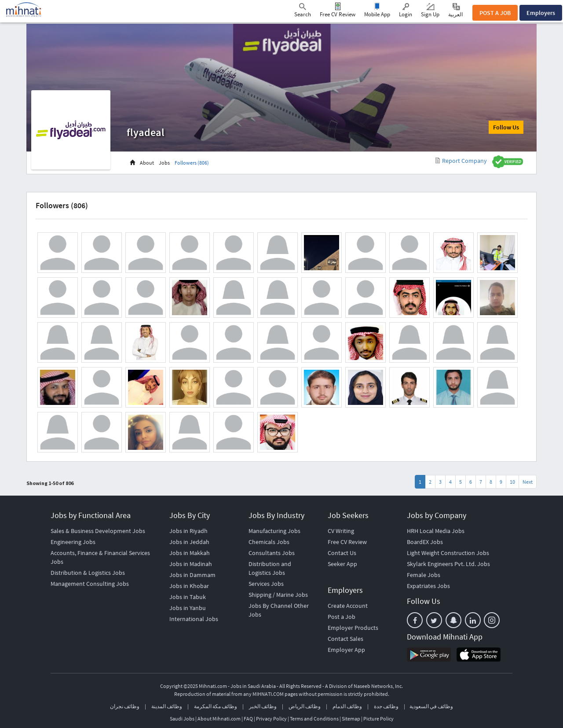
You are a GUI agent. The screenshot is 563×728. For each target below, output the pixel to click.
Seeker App (342, 564)
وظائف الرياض (305, 706)
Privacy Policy (271, 719)
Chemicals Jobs (269, 542)
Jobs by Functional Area (91, 515)
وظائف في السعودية (431, 706)
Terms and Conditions (314, 719)
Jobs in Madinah (191, 564)
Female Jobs (424, 575)
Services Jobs (266, 584)
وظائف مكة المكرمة (216, 706)
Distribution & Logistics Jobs (88, 573)
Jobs (164, 163)
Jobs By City (190, 515)
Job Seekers (348, 515)
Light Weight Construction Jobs (448, 553)
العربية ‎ (456, 10)
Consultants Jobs (272, 553)
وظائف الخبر (263, 706)
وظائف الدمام (347, 706)
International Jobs (194, 619)
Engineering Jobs (73, 542)
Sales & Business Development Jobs (98, 531)
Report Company (461, 161)
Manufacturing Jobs (274, 531)
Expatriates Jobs (428, 586)
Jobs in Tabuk (188, 597)
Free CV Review (338, 14)
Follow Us (506, 127)
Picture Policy (378, 719)
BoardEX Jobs (425, 542)
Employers (541, 13)
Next (528, 482)
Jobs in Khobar (189, 586)
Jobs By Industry (276, 515)
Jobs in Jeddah (189, 542)
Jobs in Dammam (192, 575)
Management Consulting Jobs (90, 584)
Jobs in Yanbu (188, 608)
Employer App (346, 650)
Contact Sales (345, 639)
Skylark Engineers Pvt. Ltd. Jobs (448, 564)
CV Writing (341, 531)
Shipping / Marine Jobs (278, 595)
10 (512, 482)
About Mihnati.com (219, 719)
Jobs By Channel (271, 606)
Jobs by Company (437, 515)
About (147, 163)
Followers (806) (192, 163)
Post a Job (342, 617)
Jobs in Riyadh (188, 531)
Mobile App (377, 14)
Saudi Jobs (182, 719)
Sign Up (430, 11)
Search (303, 11)
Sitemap (351, 719)
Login (406, 11)
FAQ (248, 719)
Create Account (348, 606)
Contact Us (342, 553)
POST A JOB (495, 13)
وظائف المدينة (167, 706)
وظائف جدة (386, 706)
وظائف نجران (125, 706)
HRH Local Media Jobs (436, 531)
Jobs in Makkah (190, 553)
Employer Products (353, 628)
